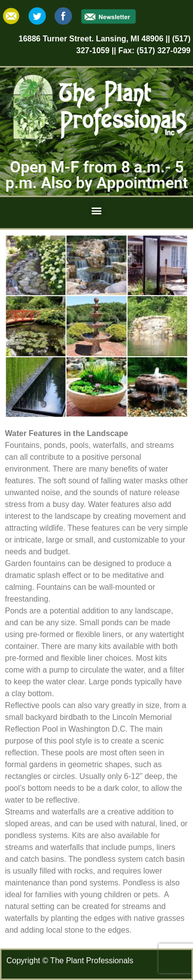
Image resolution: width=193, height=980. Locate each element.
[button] (97, 210)
